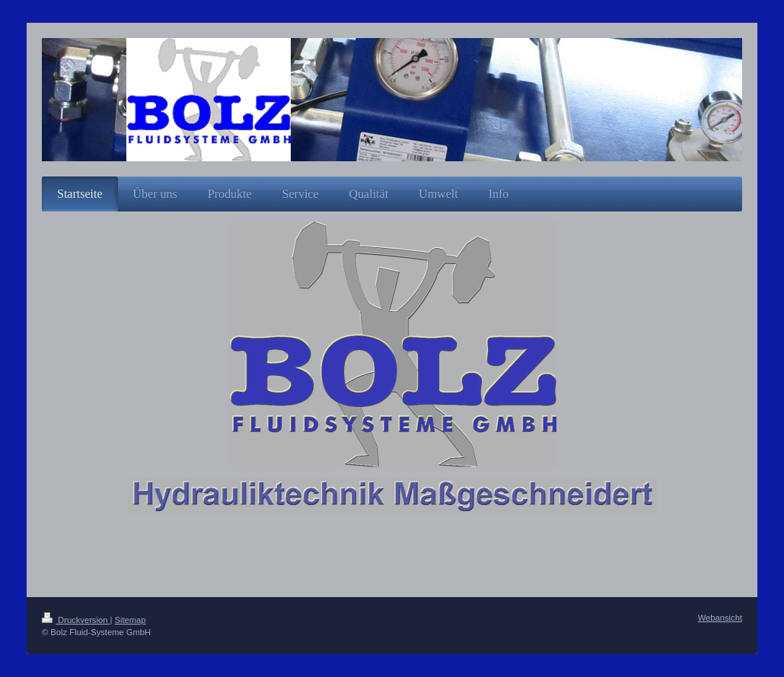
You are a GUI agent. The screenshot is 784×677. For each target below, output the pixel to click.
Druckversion (76, 620)
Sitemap (131, 620)
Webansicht (720, 618)
